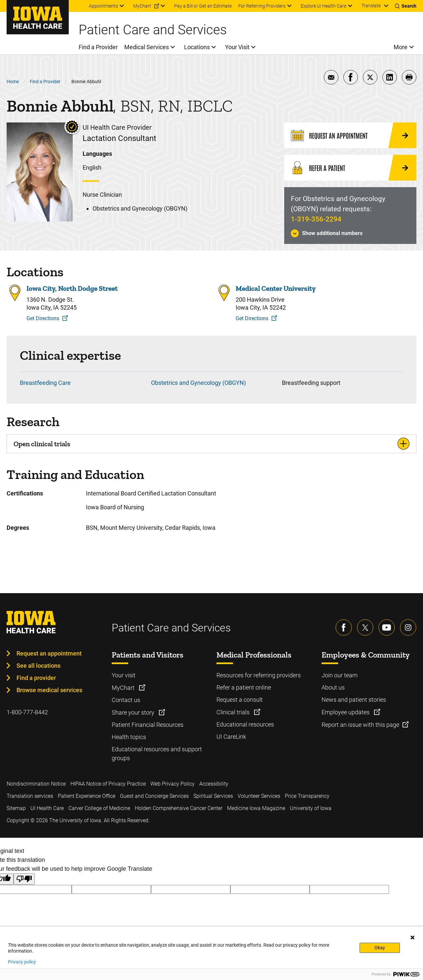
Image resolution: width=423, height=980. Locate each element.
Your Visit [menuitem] (237, 47)
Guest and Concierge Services (154, 796)
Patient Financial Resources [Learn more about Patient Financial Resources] (148, 725)
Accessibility (214, 784)
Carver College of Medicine (99, 808)
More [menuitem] (401, 47)
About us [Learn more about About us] (333, 687)
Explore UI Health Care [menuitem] (324, 6)
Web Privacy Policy (173, 784)
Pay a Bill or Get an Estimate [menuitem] (203, 6)
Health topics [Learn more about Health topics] (129, 737)
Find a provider (36, 678)
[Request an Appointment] (350, 135)
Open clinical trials (42, 444)
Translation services (30, 796)
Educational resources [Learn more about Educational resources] (245, 724)
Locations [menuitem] (197, 47)
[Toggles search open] (406, 6)
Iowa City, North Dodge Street (72, 288)
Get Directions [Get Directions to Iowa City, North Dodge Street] (43, 318)
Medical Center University (276, 288)
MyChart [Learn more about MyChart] (124, 688)
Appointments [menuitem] (103, 6)
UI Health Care (47, 808)
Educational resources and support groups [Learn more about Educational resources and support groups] (157, 754)
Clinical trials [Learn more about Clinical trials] (234, 712)
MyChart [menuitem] (142, 6)
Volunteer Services (259, 796)
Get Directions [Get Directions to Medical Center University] (252, 318)
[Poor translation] (24, 879)
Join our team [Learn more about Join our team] (340, 675)
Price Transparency (307, 796)
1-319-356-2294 (316, 219)
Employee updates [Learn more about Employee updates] (346, 712)
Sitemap (16, 808)
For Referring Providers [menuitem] (262, 6)
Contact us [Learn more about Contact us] (126, 700)
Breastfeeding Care (45, 383)
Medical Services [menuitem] (147, 47)
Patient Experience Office (87, 796)
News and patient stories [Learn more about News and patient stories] (354, 700)
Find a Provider (45, 82)
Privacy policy (22, 962)
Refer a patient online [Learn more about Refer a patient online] (244, 687)
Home (13, 82)
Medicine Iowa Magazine (256, 808)
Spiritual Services (213, 796)
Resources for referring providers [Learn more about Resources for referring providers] (259, 675)
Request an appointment (49, 653)
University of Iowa (311, 808)
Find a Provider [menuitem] (98, 47)
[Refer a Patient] (350, 168)
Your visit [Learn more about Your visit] (124, 675)
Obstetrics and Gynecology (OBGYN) (198, 383)
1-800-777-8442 (27, 712)
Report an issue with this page (360, 725)
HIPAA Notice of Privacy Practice (108, 784)
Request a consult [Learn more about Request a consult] (240, 700)
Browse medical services (49, 690)
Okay (380, 948)
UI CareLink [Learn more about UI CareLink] (231, 737)
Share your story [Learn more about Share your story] (134, 712)
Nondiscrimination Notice (36, 784)
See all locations (38, 666)
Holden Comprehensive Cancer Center (179, 808)
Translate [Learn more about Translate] (371, 6)
